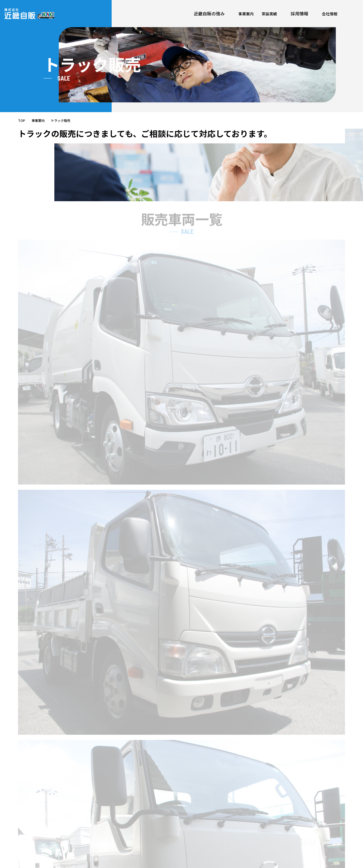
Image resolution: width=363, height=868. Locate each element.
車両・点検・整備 (202, 799)
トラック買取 (198, 816)
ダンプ (231, 807)
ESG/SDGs (259, 807)
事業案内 (141, 16)
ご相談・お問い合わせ (323, 797)
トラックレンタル (202, 833)
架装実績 (165, 16)
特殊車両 (233, 833)
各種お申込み (314, 789)
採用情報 (188, 16)
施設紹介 (258, 799)
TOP (22, 126)
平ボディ (233, 816)
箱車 (229, 824)
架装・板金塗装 (200, 807)
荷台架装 (233, 799)
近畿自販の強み (112, 16)
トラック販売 (198, 824)
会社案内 (259, 789)
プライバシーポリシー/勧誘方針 (308, 859)
